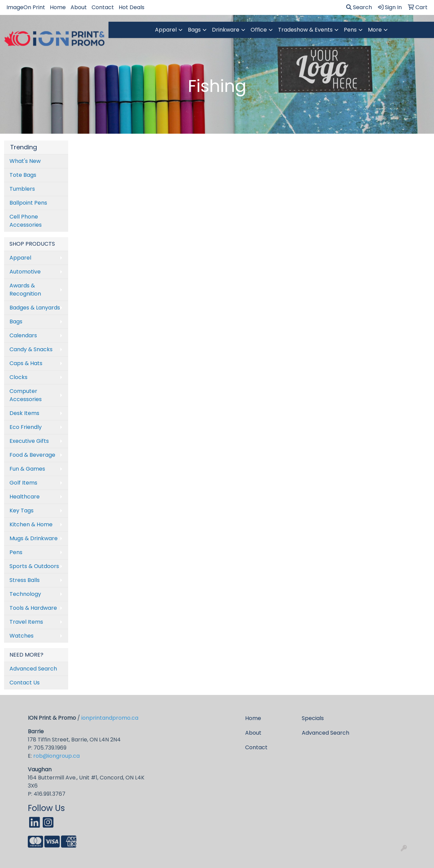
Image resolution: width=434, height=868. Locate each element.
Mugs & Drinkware (34, 538)
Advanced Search (33, 669)
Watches (22, 636)
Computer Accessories (26, 395)
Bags (194, 30)
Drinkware (226, 30)
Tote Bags (23, 175)
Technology (25, 594)
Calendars (23, 335)
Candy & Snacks (31, 349)
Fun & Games (27, 469)
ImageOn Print (26, 7)
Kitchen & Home (31, 524)
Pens (350, 30)
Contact (103, 7)
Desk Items (24, 413)
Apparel (166, 30)
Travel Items (26, 622)
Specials (313, 718)
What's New (25, 161)
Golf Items (23, 483)
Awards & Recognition (25, 290)
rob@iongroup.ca (56, 756)
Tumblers (22, 189)
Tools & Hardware (33, 608)
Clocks (18, 377)
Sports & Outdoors (34, 566)
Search (359, 7)
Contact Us (25, 683)
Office (259, 30)
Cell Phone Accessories (26, 221)
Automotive (25, 272)
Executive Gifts (29, 441)
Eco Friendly (26, 427)
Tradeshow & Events (305, 30)
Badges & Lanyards (35, 308)
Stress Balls (25, 580)
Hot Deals (132, 7)
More (375, 30)
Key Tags (22, 511)
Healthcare (25, 497)
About (79, 7)
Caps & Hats (26, 363)
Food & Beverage (32, 455)
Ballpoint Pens (28, 203)
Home (58, 7)
